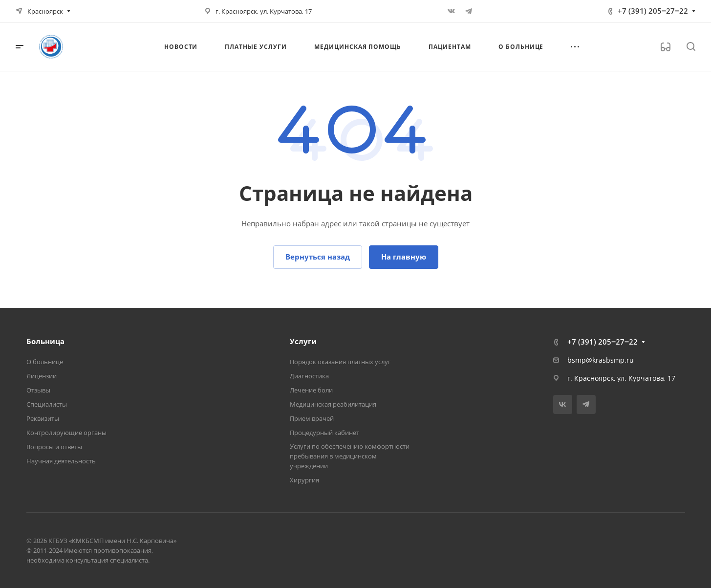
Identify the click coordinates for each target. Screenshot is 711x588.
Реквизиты (43, 418)
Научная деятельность (61, 461)
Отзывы (38, 390)
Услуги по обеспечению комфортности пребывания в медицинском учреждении (350, 456)
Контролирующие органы (66, 433)
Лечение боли (311, 390)
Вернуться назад (318, 257)
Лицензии (42, 376)
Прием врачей (312, 418)
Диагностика (309, 376)
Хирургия (304, 480)
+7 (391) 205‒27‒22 (653, 11)
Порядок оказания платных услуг (340, 362)
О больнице (45, 362)
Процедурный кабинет (324, 433)
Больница (45, 341)
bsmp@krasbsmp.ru (601, 360)
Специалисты (47, 404)
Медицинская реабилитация (333, 404)
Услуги (303, 341)
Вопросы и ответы (54, 447)
